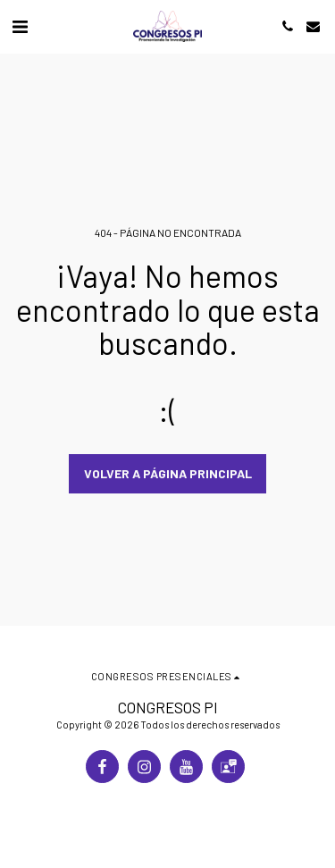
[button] (20, 26)
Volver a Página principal (168, 473)
